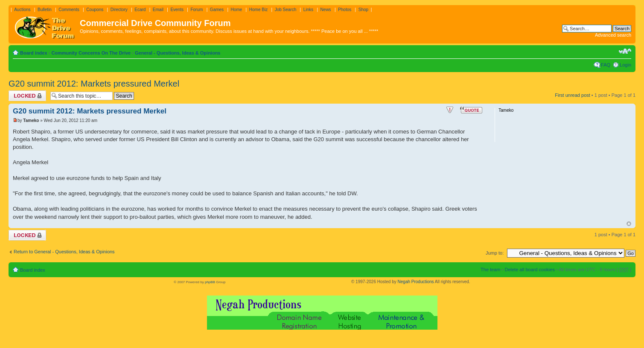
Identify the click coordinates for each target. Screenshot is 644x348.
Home (237, 10)
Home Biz (258, 10)
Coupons (95, 10)
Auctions (22, 10)
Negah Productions (416, 282)
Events (177, 10)
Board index (34, 53)
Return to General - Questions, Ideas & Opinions (64, 252)
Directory (119, 10)
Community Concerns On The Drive (91, 53)
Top (629, 224)
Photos (345, 10)
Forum (197, 10)
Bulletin (45, 10)
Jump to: (495, 253)
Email (158, 10)
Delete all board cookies (529, 270)
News (326, 10)
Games (217, 10)
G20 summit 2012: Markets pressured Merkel (94, 84)
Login (625, 65)
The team (490, 270)
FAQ (606, 65)
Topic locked (27, 96)
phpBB (210, 282)
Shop (363, 10)
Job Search (286, 10)
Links (308, 10)
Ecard (140, 10)
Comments (69, 10)
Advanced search (613, 35)
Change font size (625, 51)
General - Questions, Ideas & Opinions (178, 53)
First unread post (573, 95)
